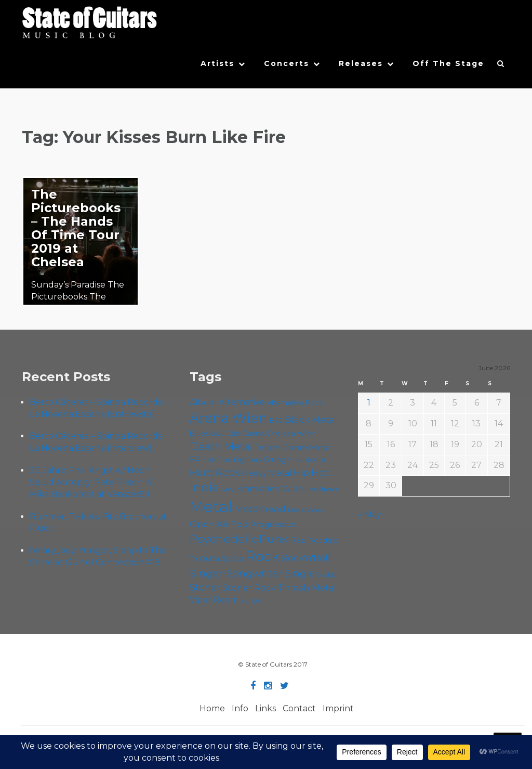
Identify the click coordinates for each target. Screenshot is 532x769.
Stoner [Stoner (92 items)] (205, 587)
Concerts (287, 63)
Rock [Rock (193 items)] (263, 556)
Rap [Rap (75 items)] (298, 540)
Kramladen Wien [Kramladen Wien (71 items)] (270, 488)
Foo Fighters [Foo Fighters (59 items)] (240, 460)
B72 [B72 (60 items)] (276, 420)
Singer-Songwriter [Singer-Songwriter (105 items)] (236, 573)
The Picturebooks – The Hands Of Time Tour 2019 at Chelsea (76, 228)
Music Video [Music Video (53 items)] (305, 510)
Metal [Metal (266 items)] (211, 507)
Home (212, 708)
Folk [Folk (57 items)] (210, 460)
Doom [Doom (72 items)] (267, 447)
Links (265, 708)
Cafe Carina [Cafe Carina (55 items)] (245, 433)
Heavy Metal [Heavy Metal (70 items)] (267, 473)
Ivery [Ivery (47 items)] (228, 490)
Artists (217, 63)
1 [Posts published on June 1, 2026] (369, 403)
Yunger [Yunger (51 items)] (251, 601)
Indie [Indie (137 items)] (204, 487)
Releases (361, 63)
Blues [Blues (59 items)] (199, 433)
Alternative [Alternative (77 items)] (242, 402)
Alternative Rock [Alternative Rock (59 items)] (295, 402)
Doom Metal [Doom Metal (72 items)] (307, 447)
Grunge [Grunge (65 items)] (277, 460)
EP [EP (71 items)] (195, 459)
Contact (299, 708)
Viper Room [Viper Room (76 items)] (214, 600)
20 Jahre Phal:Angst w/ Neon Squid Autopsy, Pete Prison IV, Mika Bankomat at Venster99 (92, 482)
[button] (501, 66)
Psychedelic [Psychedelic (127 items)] (223, 539)
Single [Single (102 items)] (300, 573)
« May (370, 514)
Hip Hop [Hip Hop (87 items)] (312, 472)
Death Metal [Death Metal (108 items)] (221, 447)
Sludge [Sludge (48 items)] (327, 575)
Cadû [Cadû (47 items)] (217, 434)
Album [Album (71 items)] (203, 402)
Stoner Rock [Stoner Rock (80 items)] (249, 588)
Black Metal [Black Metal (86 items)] (311, 419)
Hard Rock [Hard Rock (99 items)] (215, 472)
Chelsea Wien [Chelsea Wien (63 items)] (291, 433)
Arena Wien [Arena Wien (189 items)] (228, 418)
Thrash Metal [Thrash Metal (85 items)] (307, 588)
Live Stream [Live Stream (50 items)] (322, 489)
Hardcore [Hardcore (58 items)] (309, 460)
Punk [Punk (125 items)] (274, 539)
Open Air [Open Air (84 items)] (209, 524)
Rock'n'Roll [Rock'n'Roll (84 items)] (306, 558)
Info (240, 708)
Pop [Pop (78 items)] (239, 524)
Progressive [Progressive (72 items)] (273, 524)
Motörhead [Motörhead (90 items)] (260, 509)
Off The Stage (448, 63)
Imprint (338, 708)
